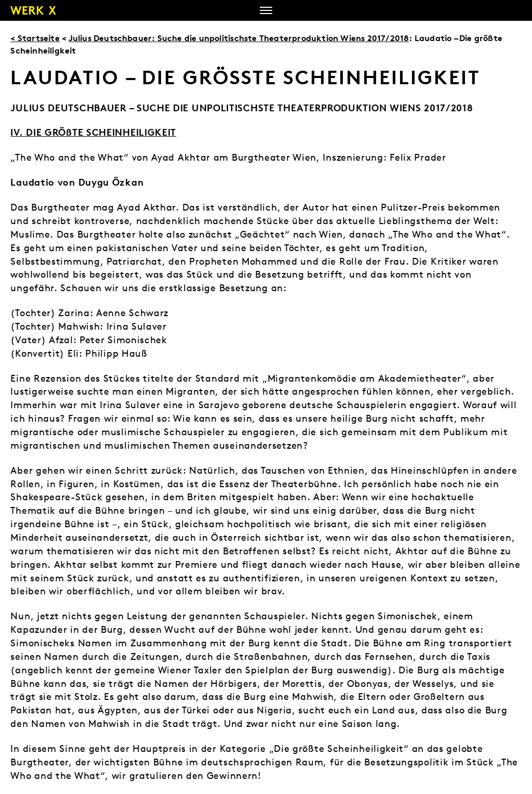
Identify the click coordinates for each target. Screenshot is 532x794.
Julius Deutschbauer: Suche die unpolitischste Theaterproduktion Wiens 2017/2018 (239, 38)
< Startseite (35, 38)
